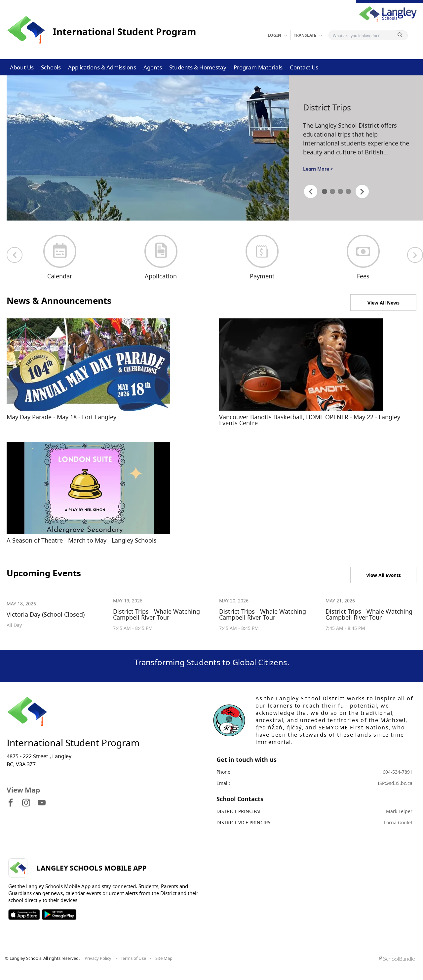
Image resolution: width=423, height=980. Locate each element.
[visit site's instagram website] (26, 803)
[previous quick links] (15, 255)
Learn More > (318, 169)
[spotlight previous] (311, 191)
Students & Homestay (198, 67)
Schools (51, 67)
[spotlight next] (362, 191)
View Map (23, 790)
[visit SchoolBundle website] (397, 959)
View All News (384, 303)
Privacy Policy (98, 958)
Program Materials (258, 67)
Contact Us (304, 67)
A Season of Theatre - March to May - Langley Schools (82, 540)
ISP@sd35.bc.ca (395, 783)
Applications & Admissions (102, 67)
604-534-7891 (398, 772)
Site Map (164, 958)
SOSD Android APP (59, 915)
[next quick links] (415, 255)
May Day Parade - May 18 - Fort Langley (61, 417)
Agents (153, 67)
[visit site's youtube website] (42, 803)
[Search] (364, 35)
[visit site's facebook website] (11, 803)
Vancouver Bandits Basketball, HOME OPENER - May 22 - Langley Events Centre (310, 420)
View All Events (384, 575)
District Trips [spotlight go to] (327, 107)
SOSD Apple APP (24, 915)
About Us (22, 67)
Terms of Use (133, 958)
